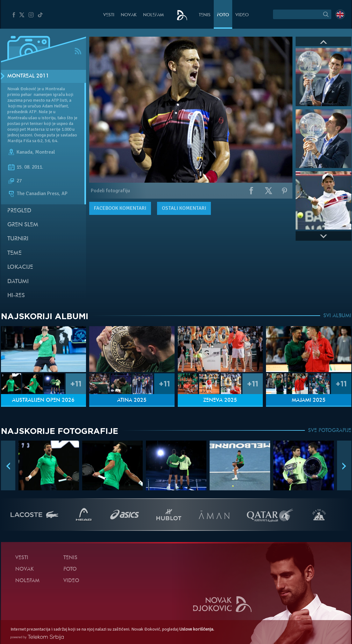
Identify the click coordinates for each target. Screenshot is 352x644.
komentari (120, 208)
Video (242, 15)
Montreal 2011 (28, 76)
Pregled (19, 211)
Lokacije (20, 267)
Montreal (45, 152)
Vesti (109, 15)
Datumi (18, 282)
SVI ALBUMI (337, 316)
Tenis (205, 15)
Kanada (25, 152)
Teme (14, 253)
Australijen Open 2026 (43, 400)
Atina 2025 (132, 400)
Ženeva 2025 (220, 400)
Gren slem (23, 225)
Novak (129, 15)
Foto (223, 15)
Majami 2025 (309, 400)
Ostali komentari (184, 208)
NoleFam (153, 15)
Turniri (18, 239)
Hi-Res (16, 296)
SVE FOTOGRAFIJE (330, 431)
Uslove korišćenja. (197, 629)
